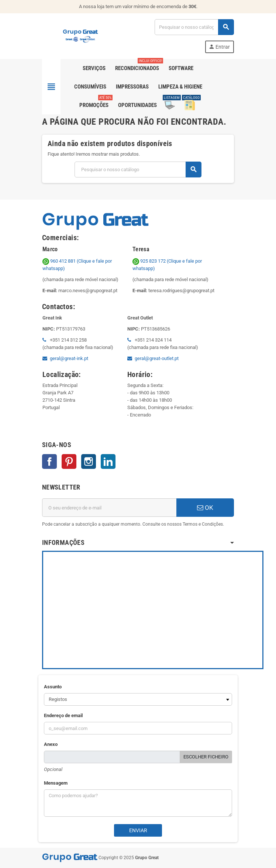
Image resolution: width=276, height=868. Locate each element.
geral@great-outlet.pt (157, 358)
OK (205, 508)
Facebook (49, 461)
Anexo (51, 744)
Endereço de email (63, 715)
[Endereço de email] (109, 508)
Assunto (53, 687)
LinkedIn (108, 461)
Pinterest (69, 461)
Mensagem (56, 783)
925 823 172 (150, 261)
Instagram (89, 461)
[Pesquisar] (194, 27)
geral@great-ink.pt (69, 358)
